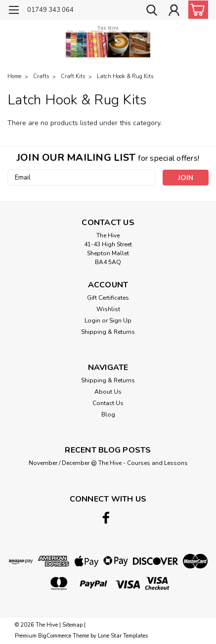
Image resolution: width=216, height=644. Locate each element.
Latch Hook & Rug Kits (125, 76)
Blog (108, 414)
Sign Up (120, 321)
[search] (152, 11)
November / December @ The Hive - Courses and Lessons (108, 463)
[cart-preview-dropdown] (196, 10)
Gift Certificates (108, 298)
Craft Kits (73, 76)
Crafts (41, 76)
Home (14, 76)
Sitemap (72, 625)
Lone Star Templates (123, 636)
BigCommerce (55, 636)
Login (92, 321)
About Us (108, 392)
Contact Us (108, 403)
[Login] (174, 11)
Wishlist (108, 309)
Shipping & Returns (108, 332)
